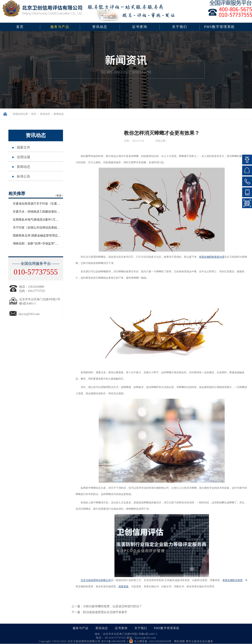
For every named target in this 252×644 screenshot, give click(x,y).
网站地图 (179, 641)
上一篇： (107, 606)
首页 (20, 27)
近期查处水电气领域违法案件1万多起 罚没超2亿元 (46, 220)
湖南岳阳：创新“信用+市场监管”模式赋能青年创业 (46, 244)
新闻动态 (59, 114)
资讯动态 (45, 114)
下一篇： (99, 612)
